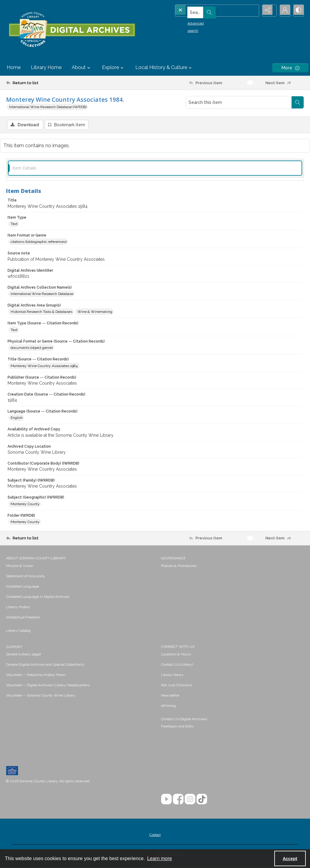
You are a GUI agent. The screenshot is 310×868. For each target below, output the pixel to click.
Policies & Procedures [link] (179, 567)
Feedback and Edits (177, 727)
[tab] (155, 169)
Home (14, 67)
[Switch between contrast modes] (298, 11)
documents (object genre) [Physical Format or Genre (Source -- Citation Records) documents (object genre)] (32, 349)
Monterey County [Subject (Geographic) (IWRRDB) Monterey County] (25, 505)
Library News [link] (172, 676)
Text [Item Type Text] (14, 225)
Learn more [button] (160, 858)
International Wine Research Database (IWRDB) (48, 107)
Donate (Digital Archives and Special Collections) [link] (45, 665)
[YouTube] (166, 800)
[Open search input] (252, 11)
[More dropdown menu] (290, 68)
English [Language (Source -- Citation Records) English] (17, 419)
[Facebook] (178, 800)
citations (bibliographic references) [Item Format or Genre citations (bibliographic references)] (39, 243)
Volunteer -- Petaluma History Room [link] (36, 676)
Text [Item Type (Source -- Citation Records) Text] (14, 331)
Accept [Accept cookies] (290, 859)
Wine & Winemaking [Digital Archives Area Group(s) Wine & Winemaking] (95, 313)
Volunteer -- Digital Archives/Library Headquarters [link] (48, 686)
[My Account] (283, 11)
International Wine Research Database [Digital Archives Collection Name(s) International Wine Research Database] (42, 295)
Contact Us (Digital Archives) (184, 720)
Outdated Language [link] (23, 587)
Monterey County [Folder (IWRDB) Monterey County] (25, 523)
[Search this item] (239, 102)
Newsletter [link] (170, 696)
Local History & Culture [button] (164, 68)
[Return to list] (46, 83)
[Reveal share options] (268, 11)
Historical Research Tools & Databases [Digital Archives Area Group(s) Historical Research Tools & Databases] (41, 313)
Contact (155, 836)
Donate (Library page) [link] (23, 655)
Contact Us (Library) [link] (177, 665)
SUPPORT (14, 648)
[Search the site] (206, 11)
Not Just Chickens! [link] (177, 686)
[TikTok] (202, 800)
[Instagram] (190, 800)
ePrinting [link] (168, 707)
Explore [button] (114, 68)
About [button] (82, 68)
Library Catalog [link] (18, 631)
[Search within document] (298, 102)
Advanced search (191, 22)
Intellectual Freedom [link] (23, 618)
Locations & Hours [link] (176, 655)
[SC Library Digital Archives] (72, 30)
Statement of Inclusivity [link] (26, 577)
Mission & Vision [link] (20, 567)
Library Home (46, 67)
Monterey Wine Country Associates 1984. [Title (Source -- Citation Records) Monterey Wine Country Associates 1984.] (45, 366)
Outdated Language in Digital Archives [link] (38, 598)
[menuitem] (81, 566)
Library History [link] (18, 608)
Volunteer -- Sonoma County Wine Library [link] (41, 696)
